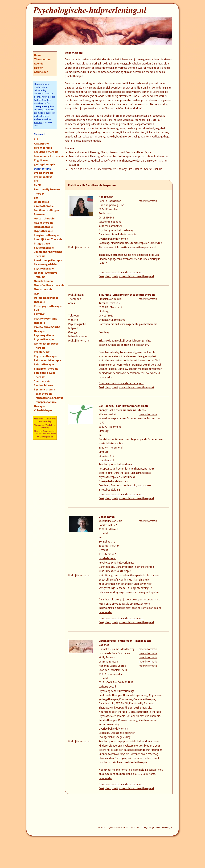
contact (102, 827)
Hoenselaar (106, 197)
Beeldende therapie (46, 152)
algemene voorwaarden (118, 827)
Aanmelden (41, 72)
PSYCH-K (39, 314)
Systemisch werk (44, 389)
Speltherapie (42, 381)
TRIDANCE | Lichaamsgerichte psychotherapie (127, 295)
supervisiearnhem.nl (110, 226)
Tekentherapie (43, 394)
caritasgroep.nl (107, 687)
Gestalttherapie (44, 218)
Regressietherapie (45, 356)
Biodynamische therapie (49, 156)
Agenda (39, 64)
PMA (37, 310)
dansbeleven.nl (107, 558)
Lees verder (105, 377)
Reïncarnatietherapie (47, 360)
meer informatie (148, 201)
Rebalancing (42, 352)
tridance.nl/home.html (112, 320)
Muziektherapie (44, 281)
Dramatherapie (44, 173)
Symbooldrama (44, 385)
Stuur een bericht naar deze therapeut (121, 272)
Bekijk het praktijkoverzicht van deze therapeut (126, 276)
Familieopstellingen (46, 210)
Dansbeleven (107, 517)
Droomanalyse (43, 177)
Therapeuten (42, 59)
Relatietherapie (44, 364)
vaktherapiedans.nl (110, 222)
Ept (36, 198)
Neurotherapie (43, 289)
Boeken (39, 68)
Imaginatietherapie (46, 235)
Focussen (40, 214)
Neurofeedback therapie (49, 285)
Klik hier (38, 122)
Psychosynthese (44, 335)
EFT (36, 181)
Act (36, 139)
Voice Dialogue (43, 410)
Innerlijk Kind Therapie (48, 239)
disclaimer (135, 827)
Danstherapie (43, 169)
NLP (36, 294)
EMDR (37, 185)
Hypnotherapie (43, 231)
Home (38, 55)
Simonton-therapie (46, 369)
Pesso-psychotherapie (48, 306)
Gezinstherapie (44, 223)
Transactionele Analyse (49, 398)
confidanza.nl (106, 460)
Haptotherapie (43, 227)
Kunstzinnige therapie (48, 260)
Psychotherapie (44, 339)
